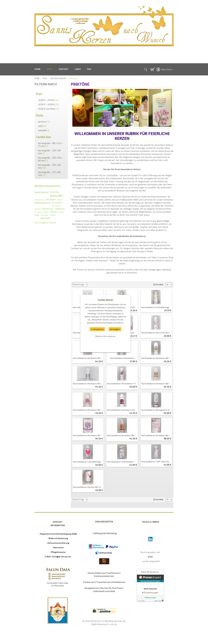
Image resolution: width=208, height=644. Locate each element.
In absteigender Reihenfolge (90, 285)
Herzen (60, 200)
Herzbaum (51, 200)
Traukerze (38, 212)
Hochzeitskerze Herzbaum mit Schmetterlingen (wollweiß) (157, 384)
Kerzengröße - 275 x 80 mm (49, 174)
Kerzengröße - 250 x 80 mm (49, 167)
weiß (42, 126)
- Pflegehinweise (58, 552)
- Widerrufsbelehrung (58, 538)
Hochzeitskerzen (58, 79)
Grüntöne (54, 192)
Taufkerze (60, 209)
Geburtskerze (42, 192)
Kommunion (57, 206)
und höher (48, 109)
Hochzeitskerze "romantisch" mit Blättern (122, 384)
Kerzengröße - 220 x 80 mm (49, 152)
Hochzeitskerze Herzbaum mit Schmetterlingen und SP (157, 358)
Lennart (38, 209)
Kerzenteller (57, 203)
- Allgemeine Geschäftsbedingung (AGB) (58, 534)
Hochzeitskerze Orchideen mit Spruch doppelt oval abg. (157, 435)
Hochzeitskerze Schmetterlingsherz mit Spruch (88, 462)
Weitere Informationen (105, 336)
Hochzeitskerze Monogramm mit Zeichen (157, 410)
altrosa (61, 212)
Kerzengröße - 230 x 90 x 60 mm (50, 159)
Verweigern (115, 329)
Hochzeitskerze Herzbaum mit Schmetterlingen (88, 358)
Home (37, 79)
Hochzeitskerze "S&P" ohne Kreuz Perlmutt (157, 462)
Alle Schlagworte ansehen (45, 223)
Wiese (46, 212)
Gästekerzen (40, 200)
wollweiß (44, 130)
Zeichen (54, 212)
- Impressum (58, 548)
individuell (44, 215)
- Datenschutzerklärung (58, 543)
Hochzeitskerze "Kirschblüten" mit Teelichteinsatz (122, 462)
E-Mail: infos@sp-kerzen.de (58, 557)
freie (37, 215)
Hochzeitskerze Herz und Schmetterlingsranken (157, 333)
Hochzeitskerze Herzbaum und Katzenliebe (122, 410)
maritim (53, 215)
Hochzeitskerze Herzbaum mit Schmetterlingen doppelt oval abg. (88, 435)
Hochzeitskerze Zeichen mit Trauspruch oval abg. (88, 487)
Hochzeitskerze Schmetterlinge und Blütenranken (157, 307)
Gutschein (57, 196)
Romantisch (48, 209)
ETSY (150, 557)
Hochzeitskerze (42, 203)
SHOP (50, 69)
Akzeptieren (98, 329)
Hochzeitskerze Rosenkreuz (122, 358)
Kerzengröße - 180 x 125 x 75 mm (50, 145)
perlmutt (44, 122)
